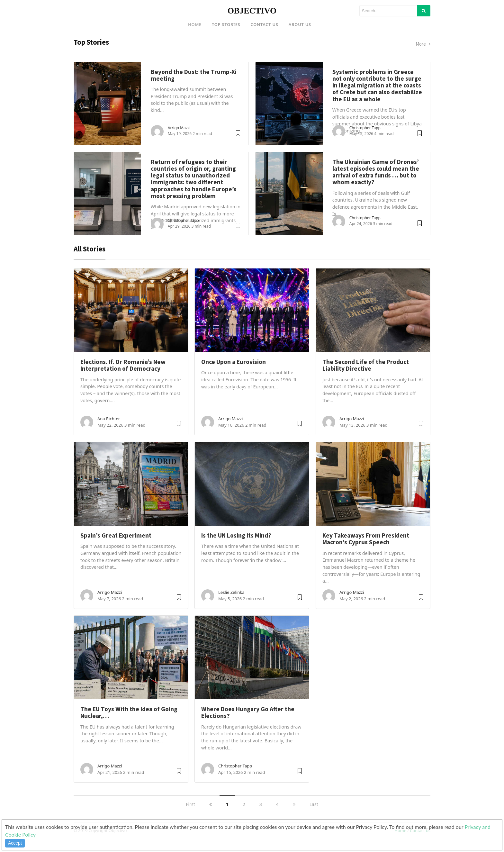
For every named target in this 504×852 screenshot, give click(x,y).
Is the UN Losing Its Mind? (236, 545)
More (423, 54)
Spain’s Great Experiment (116, 545)
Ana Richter (109, 428)
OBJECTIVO (252, 11)
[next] (294, 814)
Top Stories (226, 24)
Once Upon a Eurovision (234, 371)
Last (314, 814)
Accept (15, 843)
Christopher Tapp (365, 137)
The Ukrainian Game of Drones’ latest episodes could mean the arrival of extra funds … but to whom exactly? (376, 181)
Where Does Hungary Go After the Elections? (248, 722)
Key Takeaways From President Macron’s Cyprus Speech (366, 548)
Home (195, 24)
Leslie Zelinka (231, 602)
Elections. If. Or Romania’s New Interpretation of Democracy (123, 375)
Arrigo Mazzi (179, 137)
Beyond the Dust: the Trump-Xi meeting (194, 84)
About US (300, 24)
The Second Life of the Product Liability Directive (366, 375)
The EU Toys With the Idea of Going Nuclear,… (129, 722)
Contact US (264, 24)
